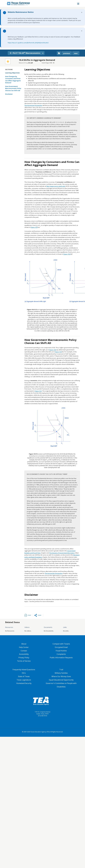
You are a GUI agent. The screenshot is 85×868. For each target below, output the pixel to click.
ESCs (24, 673)
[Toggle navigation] (78, 3)
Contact (24, 651)
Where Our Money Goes (61, 676)
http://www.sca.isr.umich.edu (56, 186)
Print (30, 615)
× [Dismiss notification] (82, 12)
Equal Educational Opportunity (61, 680)
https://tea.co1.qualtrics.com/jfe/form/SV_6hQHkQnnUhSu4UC (28, 43)
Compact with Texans (61, 644)
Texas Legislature (24, 680)
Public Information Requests (61, 658)
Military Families (61, 673)
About (24, 644)
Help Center (24, 647)
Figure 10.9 (38, 391)
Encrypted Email (61, 647)
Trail (61, 670)
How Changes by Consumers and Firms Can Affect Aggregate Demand (13, 80)
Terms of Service (24, 661)
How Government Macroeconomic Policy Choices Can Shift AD (13, 88)
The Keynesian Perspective (33, 105)
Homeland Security (24, 683)
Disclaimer (9, 94)
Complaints (61, 654)
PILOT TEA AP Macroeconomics (26, 53)
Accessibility (24, 654)
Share (39, 615)
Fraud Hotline (61, 651)
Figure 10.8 (34, 227)
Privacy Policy (24, 658)
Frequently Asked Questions (24, 670)
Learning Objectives (14, 73)
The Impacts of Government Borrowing (62, 553)
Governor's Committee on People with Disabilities (61, 685)
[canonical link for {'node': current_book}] (59, 53)
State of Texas (24, 676)
